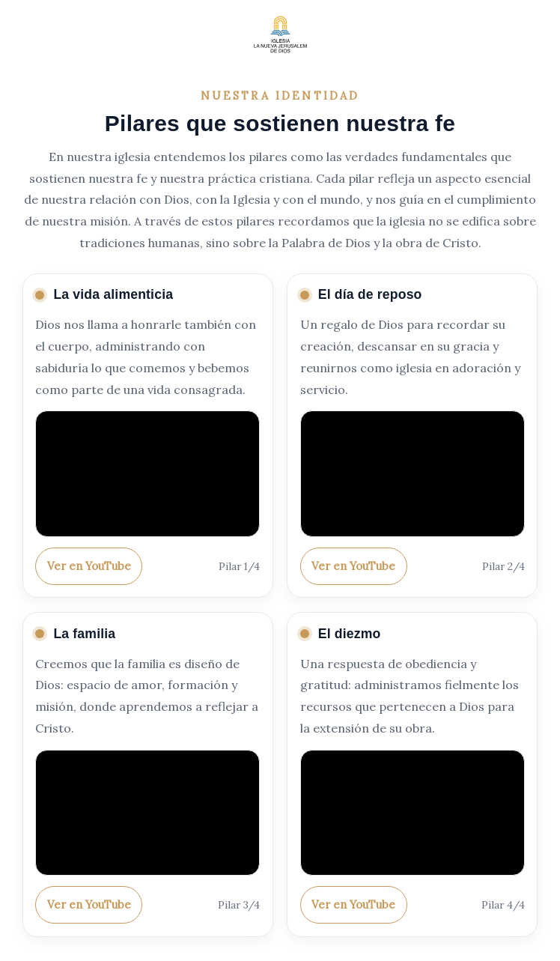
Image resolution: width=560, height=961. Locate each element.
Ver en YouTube (89, 566)
